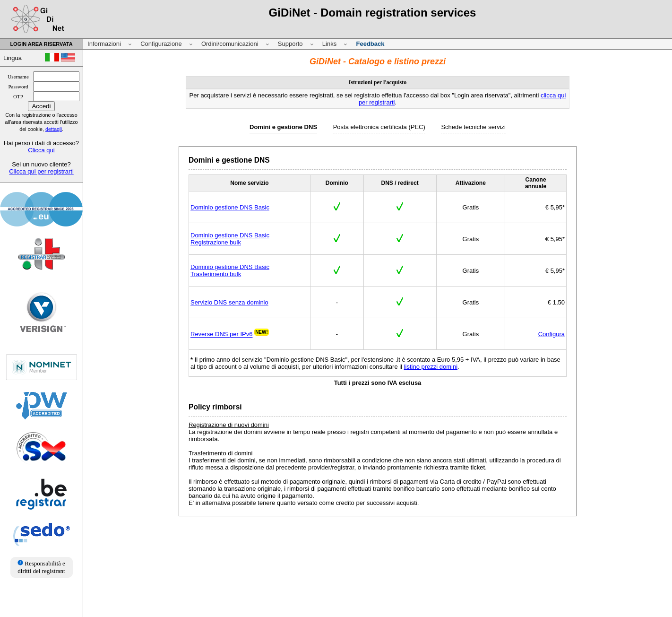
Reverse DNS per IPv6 (222, 335)
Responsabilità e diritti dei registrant (41, 567)
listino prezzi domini (431, 367)
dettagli (54, 129)
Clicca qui (41, 150)
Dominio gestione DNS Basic (230, 207)
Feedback (370, 44)
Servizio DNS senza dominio (229, 302)
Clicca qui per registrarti (41, 171)
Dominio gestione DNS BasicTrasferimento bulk (230, 270)
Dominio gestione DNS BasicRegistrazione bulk (230, 239)
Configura (551, 334)
